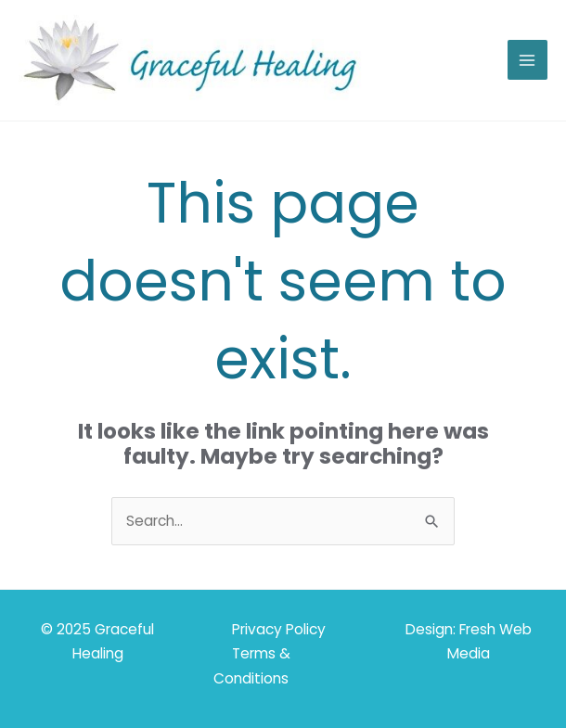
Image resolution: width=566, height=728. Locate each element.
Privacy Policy (279, 629)
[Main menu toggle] (527, 60)
